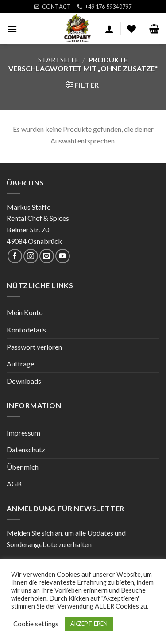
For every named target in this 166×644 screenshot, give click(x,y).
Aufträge (20, 364)
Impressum (23, 433)
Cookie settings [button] (36, 624)
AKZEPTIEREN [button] (89, 624)
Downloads (24, 381)
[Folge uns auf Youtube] (63, 256)
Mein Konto (25, 312)
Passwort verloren (34, 347)
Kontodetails (26, 330)
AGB (14, 484)
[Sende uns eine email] (47, 256)
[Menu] (12, 29)
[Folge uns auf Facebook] (15, 256)
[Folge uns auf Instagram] (31, 256)
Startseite (58, 60)
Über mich (23, 467)
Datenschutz (26, 449)
